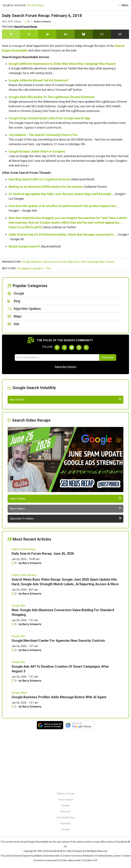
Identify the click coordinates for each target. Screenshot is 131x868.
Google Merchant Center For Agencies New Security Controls (58, 699)
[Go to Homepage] (23, 5)
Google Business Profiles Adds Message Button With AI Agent (59, 755)
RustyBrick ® (55, 851)
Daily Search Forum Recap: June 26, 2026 (43, 612)
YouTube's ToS (89, 860)
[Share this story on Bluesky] (84, 34)
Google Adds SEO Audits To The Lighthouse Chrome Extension (52, 97)
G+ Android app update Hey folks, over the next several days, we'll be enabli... (61, 194)
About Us (65, 812)
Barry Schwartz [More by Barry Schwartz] (32, 621)
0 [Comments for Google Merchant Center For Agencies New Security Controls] (14, 708)
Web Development (77, 851)
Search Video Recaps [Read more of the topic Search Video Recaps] (24, 633)
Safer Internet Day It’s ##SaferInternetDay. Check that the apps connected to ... (63, 234)
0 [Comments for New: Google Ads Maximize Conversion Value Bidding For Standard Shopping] (14, 682)
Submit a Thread (65, 794)
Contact (65, 829)
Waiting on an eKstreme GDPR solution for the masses (46, 187)
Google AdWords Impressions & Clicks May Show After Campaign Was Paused (62, 64)
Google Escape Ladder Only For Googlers (37, 151)
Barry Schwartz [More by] (44, 22)
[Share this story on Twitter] (29, 34)
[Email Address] (57, 357)
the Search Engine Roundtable (33, 842)
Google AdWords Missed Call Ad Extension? (39, 80)
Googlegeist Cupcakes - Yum (34, 268)
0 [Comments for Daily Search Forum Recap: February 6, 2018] (27, 22)
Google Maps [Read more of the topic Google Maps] (19, 751)
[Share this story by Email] (102, 34)
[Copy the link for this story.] (120, 34)
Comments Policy (66, 817)
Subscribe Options (65, 367)
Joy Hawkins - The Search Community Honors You (43, 135)
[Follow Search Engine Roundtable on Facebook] (57, 348)
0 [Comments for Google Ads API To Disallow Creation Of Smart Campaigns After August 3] (14, 739)
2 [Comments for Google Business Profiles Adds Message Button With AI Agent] (14, 765)
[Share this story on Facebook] (11, 34)
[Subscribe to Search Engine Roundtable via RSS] (86, 348)
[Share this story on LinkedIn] (65, 34)
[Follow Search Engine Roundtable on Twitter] (64, 348)
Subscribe (108, 357)
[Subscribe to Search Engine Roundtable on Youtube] (79, 348)
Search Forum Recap (26, 27)
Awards (66, 806)
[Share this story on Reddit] (47, 34)
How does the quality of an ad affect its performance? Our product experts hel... (63, 206)
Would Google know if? (24, 246)
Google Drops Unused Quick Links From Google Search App (49, 118)
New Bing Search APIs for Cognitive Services (39, 179)
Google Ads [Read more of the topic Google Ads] (18, 664)
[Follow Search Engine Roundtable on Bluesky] (72, 348)
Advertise (66, 823)
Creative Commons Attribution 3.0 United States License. (92, 856)
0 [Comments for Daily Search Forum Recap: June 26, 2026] (14, 621)
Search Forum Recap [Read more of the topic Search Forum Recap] (24, 607)
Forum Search (66, 800)
